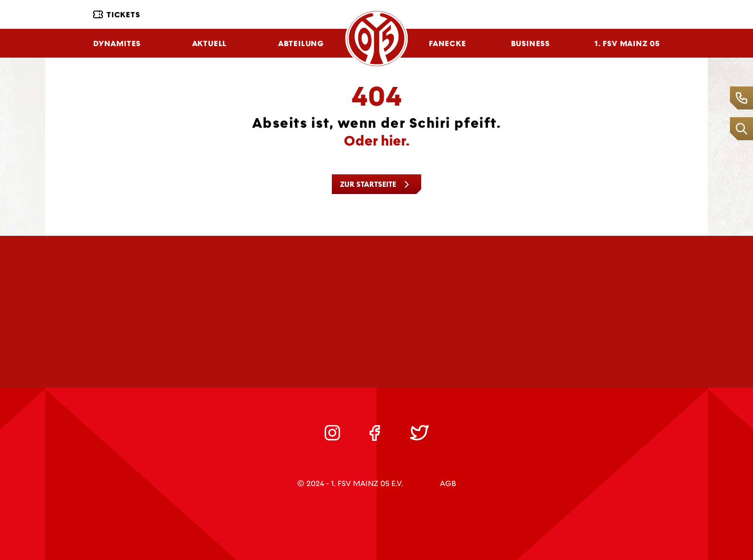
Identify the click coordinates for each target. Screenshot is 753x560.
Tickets (117, 15)
